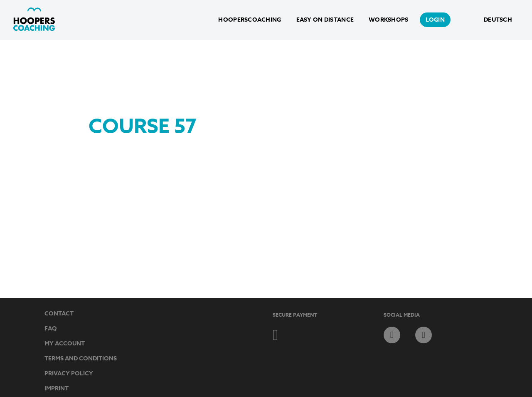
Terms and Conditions (81, 359)
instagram (424, 335)
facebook (392, 335)
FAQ (51, 329)
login (435, 20)
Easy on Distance (325, 20)
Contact (59, 314)
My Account (65, 344)
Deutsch (498, 20)
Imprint (57, 388)
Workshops (389, 20)
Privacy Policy (69, 373)
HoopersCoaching (250, 20)
